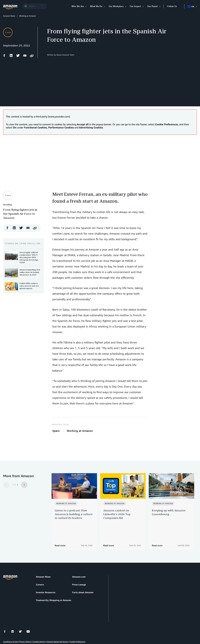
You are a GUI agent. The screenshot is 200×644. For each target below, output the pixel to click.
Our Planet (152, 6)
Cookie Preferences (77, 627)
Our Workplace (116, 6)
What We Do (96, 6)
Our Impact (135, 6)
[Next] (24, 485)
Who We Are (78, 6)
